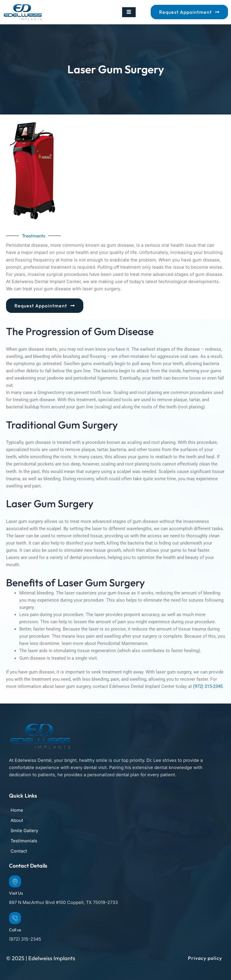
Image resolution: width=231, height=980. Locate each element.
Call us (15, 930)
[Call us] (15, 918)
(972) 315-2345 (208, 686)
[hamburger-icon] (129, 12)
